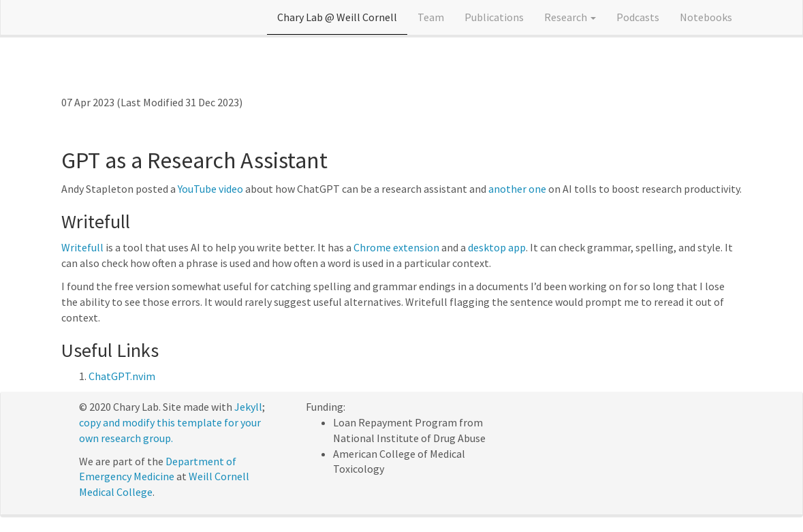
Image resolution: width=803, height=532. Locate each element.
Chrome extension (396, 247)
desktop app (497, 247)
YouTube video (210, 189)
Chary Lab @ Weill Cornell (337, 17)
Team (431, 17)
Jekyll (248, 407)
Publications (494, 17)
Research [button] (570, 17)
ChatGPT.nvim (122, 376)
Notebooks (706, 17)
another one (517, 189)
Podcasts (638, 17)
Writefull (82, 247)
